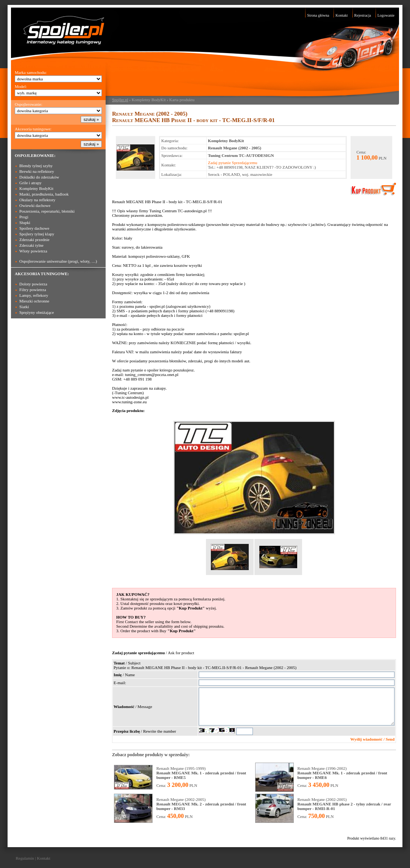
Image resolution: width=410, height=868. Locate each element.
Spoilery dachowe (34, 228)
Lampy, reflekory (34, 295)
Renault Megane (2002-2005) (201, 804)
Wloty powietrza (33, 251)
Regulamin (25, 858)
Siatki (24, 307)
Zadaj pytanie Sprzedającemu (232, 163)
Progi (24, 217)
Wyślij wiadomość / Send (372, 739)
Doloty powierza (33, 284)
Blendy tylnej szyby (36, 166)
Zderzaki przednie (34, 240)
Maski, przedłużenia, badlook (44, 194)
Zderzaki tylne (31, 245)
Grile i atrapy (30, 183)
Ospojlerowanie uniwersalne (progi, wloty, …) (58, 261)
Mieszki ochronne (34, 301)
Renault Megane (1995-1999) (201, 773)
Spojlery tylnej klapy (37, 234)
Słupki (25, 222)
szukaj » (91, 119)
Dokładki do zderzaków (39, 177)
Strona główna (318, 15)
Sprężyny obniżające (37, 312)
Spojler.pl (120, 100)
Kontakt (341, 15)
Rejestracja (363, 15)
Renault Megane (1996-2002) (342, 773)
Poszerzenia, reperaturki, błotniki (47, 211)
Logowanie (386, 15)
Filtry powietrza (33, 290)
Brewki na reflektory (37, 171)
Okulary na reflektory (37, 200)
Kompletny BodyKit (36, 188)
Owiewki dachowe (35, 205)
